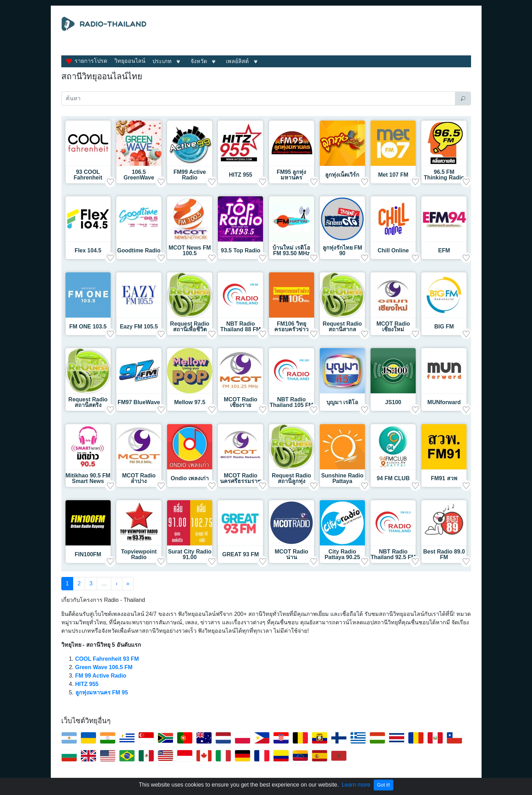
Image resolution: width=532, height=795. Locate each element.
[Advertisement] (331, 34)
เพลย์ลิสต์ (237, 61)
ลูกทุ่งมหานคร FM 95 (102, 692)
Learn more (356, 785)
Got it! (383, 785)
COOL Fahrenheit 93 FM (107, 659)
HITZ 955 (87, 684)
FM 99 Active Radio (101, 676)
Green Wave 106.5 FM (104, 667)
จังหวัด (199, 61)
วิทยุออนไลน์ (130, 61)
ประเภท (162, 61)
